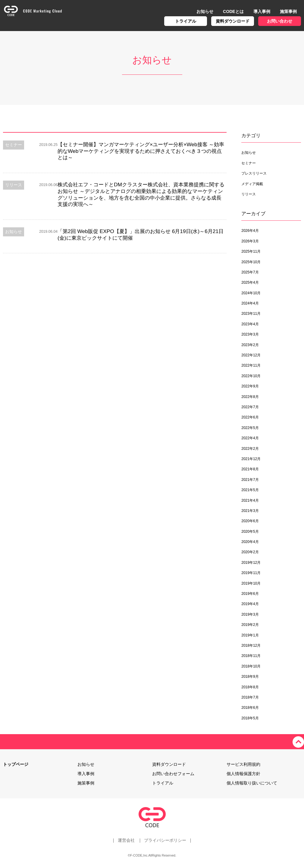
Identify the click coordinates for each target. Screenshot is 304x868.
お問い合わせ (280, 21)
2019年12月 (251, 563)
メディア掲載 (252, 184)
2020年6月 (250, 521)
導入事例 (262, 11)
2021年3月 (250, 511)
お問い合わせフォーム (173, 774)
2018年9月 (250, 677)
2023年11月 (251, 314)
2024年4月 (250, 303)
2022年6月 (250, 417)
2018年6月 (250, 708)
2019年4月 (250, 604)
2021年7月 (250, 480)
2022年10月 (251, 376)
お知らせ (205, 11)
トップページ (16, 764)
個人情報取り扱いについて (252, 783)
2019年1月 (250, 635)
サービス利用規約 (243, 764)
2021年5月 (250, 490)
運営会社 (126, 840)
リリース (249, 194)
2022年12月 (251, 355)
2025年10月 (251, 262)
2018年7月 (250, 697)
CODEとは (233, 11)
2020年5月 (250, 532)
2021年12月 (251, 459)
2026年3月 (250, 241)
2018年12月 (251, 645)
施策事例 (288, 11)
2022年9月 (250, 386)
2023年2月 (250, 345)
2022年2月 (250, 449)
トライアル (186, 21)
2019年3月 (250, 614)
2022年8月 (250, 397)
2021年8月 (250, 469)
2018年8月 (250, 687)
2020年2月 (250, 552)
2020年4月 (250, 542)
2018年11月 (251, 656)
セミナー (249, 163)
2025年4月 (250, 282)
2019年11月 (251, 573)
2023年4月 (250, 324)
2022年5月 (250, 428)
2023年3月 (250, 334)
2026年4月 (250, 231)
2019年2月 (250, 625)
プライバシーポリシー (165, 840)
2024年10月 (251, 293)
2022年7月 (250, 407)
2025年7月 (250, 272)
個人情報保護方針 (243, 774)
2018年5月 (250, 718)
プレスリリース (254, 173)
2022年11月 (251, 365)
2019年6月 (250, 594)
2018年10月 (251, 666)
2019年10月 (251, 583)
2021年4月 (250, 500)
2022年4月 (250, 438)
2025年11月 (251, 251)
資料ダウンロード (233, 21)
